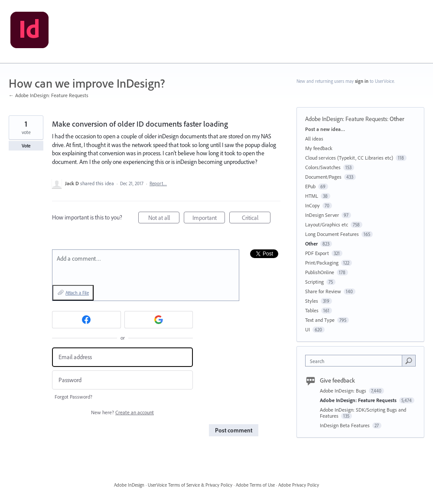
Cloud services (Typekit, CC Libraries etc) (349, 158)
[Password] (122, 380)
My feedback (319, 148)
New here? (122, 412)
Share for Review (323, 291)
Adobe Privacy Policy (299, 485)
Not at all (164, 219)
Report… (158, 183)
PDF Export (317, 253)
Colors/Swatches (323, 167)
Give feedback (337, 380)
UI (308, 329)
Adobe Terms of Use (255, 485)
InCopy (313, 205)
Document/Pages (323, 177)
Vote (26, 146)
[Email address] (122, 357)
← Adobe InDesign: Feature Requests (49, 95)
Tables (312, 310)
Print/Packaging (322, 263)
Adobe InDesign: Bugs (344, 391)
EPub (310, 186)
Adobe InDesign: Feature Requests (346, 119)
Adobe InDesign (129, 485)
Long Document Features (332, 234)
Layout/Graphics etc (327, 224)
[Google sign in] (159, 320)
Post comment (234, 430)
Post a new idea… (325, 129)
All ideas (314, 139)
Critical (256, 219)
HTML (312, 196)
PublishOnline (320, 272)
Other (397, 119)
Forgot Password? (73, 397)
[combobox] (356, 361)
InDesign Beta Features (345, 425)
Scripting (314, 282)
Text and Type (320, 320)
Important (209, 219)
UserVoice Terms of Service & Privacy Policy (190, 485)
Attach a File (77, 293)
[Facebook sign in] (86, 320)
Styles (312, 301)
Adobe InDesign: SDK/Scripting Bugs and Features (363, 413)
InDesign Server (322, 215)
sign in (362, 81)
